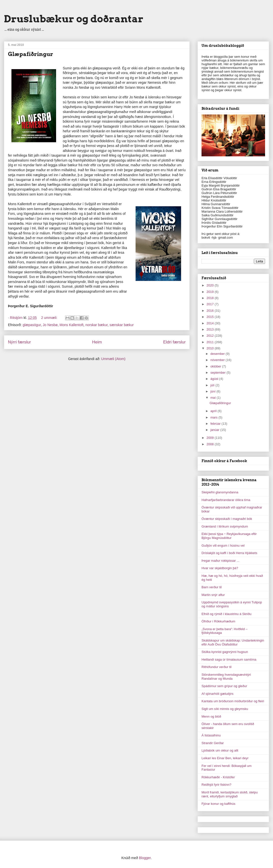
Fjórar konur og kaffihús (218, 804)
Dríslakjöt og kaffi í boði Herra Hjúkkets (229, 553)
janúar (215, 430)
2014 (211, 323)
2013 (211, 329)
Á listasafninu (211, 735)
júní (214, 391)
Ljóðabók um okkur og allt (220, 750)
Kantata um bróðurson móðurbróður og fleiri (233, 701)
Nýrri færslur (19, 342)
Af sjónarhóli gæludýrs (218, 694)
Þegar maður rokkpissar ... (220, 561)
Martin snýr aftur (213, 595)
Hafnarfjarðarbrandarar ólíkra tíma (226, 500)
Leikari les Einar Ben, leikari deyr (225, 758)
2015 (211, 317)
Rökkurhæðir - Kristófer (218, 777)
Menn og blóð (211, 716)
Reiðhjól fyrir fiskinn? (216, 785)
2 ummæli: (50, 318)
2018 (211, 298)
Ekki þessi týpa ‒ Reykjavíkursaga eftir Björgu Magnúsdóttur (229, 536)
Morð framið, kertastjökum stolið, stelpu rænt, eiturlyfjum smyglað (230, 794)
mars (215, 417)
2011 (211, 342)
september (219, 373)
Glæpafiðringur (31, 54)
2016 (211, 311)
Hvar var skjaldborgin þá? (220, 568)
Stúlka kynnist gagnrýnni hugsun (225, 652)
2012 (211, 336)
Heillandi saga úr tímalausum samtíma (229, 659)
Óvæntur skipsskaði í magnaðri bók (227, 519)
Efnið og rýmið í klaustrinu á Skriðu (226, 614)
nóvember (218, 360)
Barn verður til (212, 587)
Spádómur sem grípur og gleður (224, 686)
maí (214, 398)
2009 (211, 438)
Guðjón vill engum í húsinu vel (223, 546)
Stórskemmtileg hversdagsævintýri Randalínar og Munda (226, 677)
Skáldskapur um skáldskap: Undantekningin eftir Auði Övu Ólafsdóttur (233, 642)
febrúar (216, 424)
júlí (213, 385)
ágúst (215, 379)
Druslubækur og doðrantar (74, 19)
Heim (97, 342)
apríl (214, 411)
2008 (211, 444)
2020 (211, 285)
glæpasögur (32, 325)
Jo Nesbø (50, 325)
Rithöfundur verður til (217, 667)
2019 (211, 292)
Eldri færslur (174, 342)
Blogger (145, 858)
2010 (211, 348)
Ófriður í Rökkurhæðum (218, 621)
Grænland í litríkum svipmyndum (225, 526)
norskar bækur (96, 325)
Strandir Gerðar (213, 743)
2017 (211, 304)
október (216, 366)
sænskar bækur (121, 325)
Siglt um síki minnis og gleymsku (225, 709)
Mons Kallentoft (72, 325)
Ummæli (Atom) (113, 359)
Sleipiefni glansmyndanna (220, 492)
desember (218, 354)
